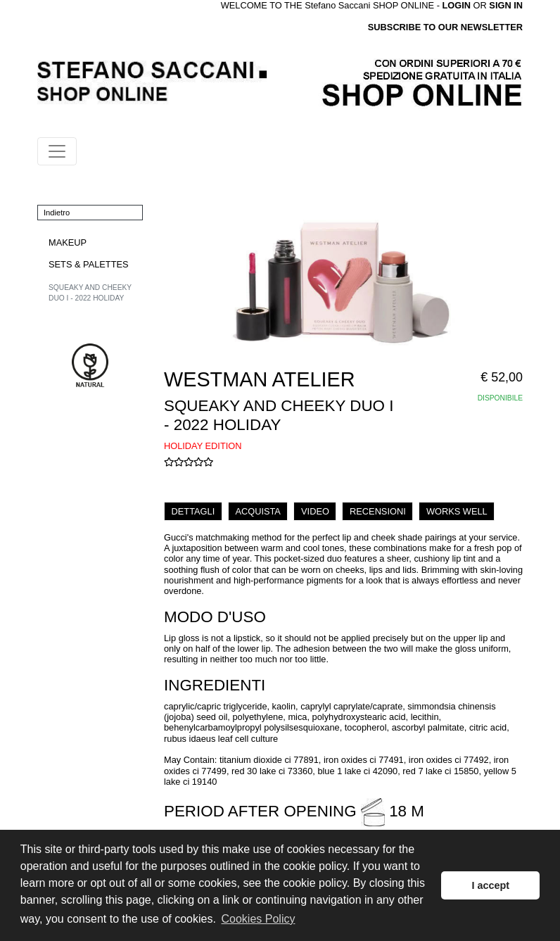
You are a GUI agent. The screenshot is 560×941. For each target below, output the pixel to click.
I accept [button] (490, 885)
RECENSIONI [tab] (378, 511)
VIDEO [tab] (315, 511)
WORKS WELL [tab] (457, 511)
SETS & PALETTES (89, 264)
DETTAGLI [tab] (193, 511)
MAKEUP (68, 242)
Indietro (57, 213)
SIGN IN (506, 5)
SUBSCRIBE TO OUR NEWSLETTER (445, 27)
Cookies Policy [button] (259, 919)
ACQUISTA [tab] (257, 511)
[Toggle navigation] (57, 151)
